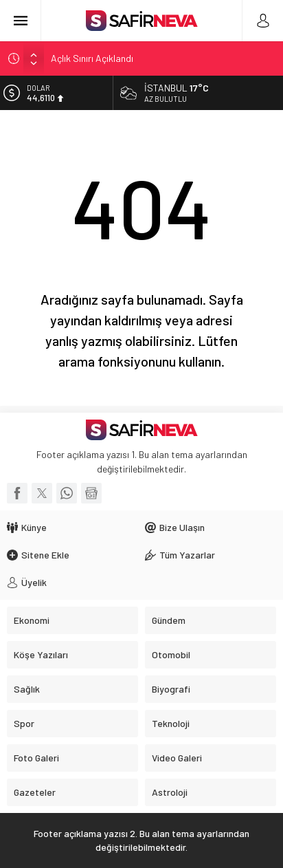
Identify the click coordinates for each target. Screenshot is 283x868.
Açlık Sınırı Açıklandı (92, 58)
